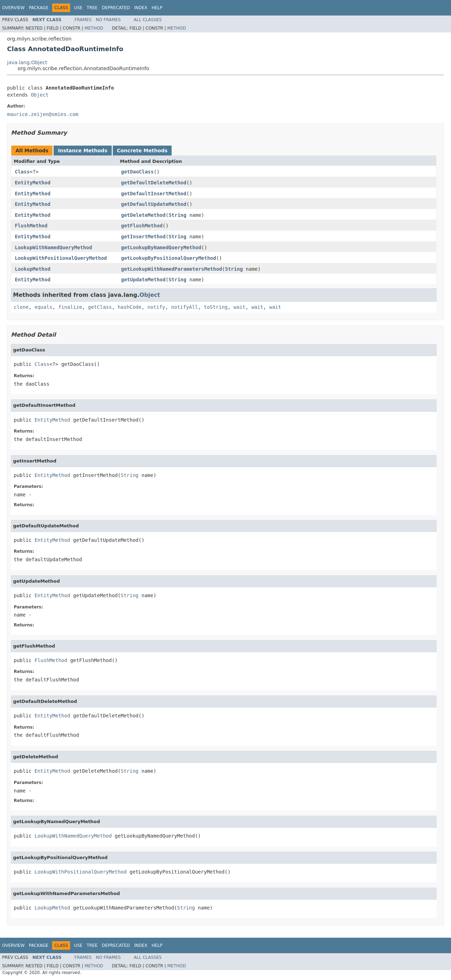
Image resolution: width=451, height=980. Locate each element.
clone (21, 307)
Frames (83, 20)
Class (22, 172)
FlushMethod (31, 226)
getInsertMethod (143, 237)
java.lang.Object (27, 62)
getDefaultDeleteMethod (154, 183)
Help (157, 8)
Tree (92, 8)
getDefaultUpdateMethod (154, 204)
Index (141, 8)
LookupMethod (33, 269)
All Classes (148, 20)
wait (240, 307)
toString (216, 307)
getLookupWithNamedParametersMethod (172, 269)
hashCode (129, 307)
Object (40, 95)
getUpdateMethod (143, 280)
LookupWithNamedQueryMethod (53, 247)
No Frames (108, 20)
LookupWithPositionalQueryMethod (61, 258)
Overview (13, 8)
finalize (70, 307)
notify (156, 307)
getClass (100, 307)
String (177, 215)
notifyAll (185, 307)
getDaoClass (138, 172)
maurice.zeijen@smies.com (43, 114)
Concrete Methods (142, 151)
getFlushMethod (142, 226)
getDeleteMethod (143, 215)
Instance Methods (82, 151)
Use (78, 8)
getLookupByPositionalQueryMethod (169, 258)
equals (44, 307)
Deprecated (116, 8)
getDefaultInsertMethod (154, 194)
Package (39, 8)
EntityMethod (33, 183)
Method (94, 28)
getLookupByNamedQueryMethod (161, 247)
